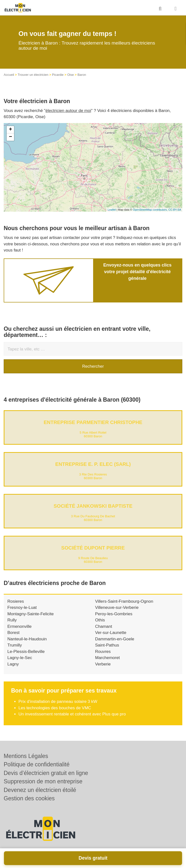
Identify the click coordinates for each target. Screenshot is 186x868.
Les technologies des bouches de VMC (55, 708)
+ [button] (10, 130)
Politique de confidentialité (37, 764)
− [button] (10, 137)
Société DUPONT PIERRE (93, 548)
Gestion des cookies (29, 798)
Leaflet (112, 210)
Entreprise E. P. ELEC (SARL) (93, 464)
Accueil (9, 75)
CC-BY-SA (175, 210)
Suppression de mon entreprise (43, 781)
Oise (71, 75)
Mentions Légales (26, 756)
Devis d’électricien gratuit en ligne (46, 773)
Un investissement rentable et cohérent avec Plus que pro (72, 714)
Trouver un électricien (33, 75)
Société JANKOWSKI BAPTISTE (93, 506)
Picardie (58, 75)
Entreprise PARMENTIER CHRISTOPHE (93, 422)
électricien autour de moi (68, 111)
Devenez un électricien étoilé (40, 790)
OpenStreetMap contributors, (151, 210)
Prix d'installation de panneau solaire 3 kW (58, 702)
